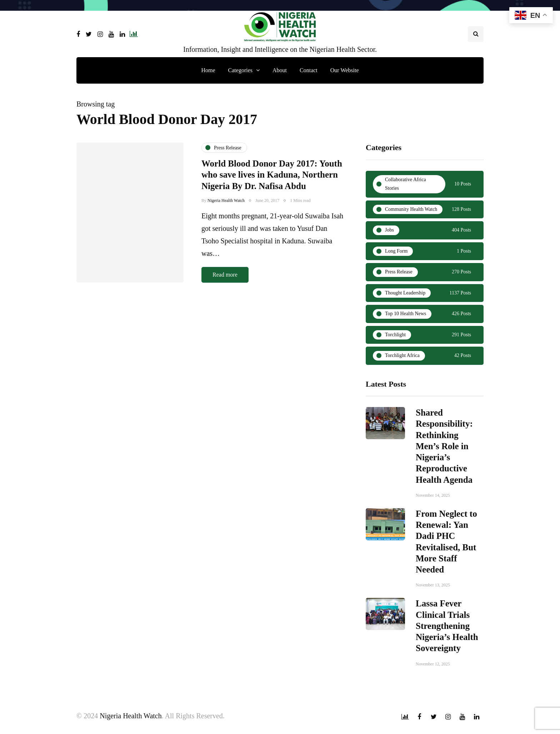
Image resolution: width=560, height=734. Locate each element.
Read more (225, 275)
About (280, 70)
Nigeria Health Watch (226, 200)
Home (208, 70)
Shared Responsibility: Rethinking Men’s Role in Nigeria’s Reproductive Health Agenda (444, 449)
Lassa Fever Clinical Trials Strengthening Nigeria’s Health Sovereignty (447, 629)
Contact (309, 70)
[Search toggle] (476, 34)
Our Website (345, 70)
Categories (240, 70)
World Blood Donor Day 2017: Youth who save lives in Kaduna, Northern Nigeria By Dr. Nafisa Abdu (272, 175)
